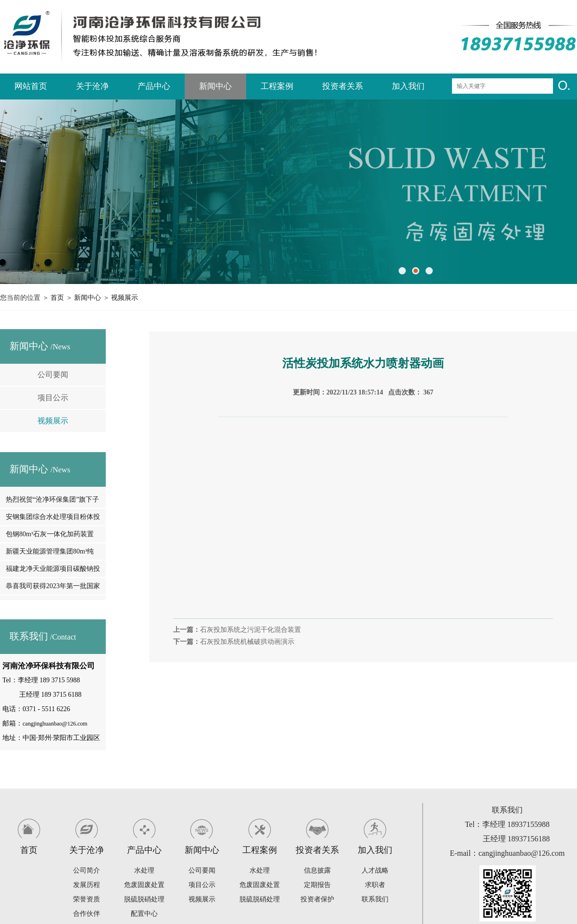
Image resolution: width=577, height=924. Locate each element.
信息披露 (317, 870)
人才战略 (375, 870)
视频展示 (125, 298)
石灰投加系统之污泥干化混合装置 (251, 630)
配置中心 (144, 914)
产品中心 (154, 86)
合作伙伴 (87, 914)
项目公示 (53, 398)
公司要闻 (53, 375)
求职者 (375, 885)
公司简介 (87, 870)
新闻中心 (215, 86)
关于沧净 (92, 86)
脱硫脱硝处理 (144, 899)
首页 (57, 298)
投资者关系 (343, 86)
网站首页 (31, 86)
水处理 (144, 870)
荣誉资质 (87, 899)
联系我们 (375, 899)
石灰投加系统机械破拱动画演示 (247, 642)
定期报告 (317, 885)
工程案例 (277, 86)
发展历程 (87, 885)
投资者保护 (317, 899)
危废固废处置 (144, 885)
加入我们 (408, 86)
